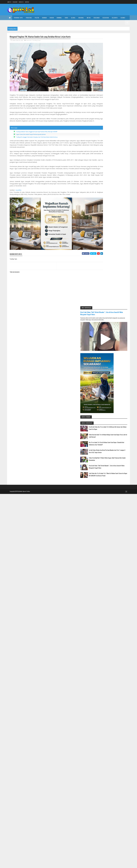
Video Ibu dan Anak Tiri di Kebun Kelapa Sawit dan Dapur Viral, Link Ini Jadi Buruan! (118, 159)
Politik (37, 18)
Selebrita (115, 18)
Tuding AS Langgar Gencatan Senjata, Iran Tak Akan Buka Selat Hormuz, (37, 136)
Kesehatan (106, 18)
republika (18, 191)
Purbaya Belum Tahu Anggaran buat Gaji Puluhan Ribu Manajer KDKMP (37, 130)
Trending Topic (18, 18)
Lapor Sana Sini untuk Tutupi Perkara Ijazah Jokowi (31, 133)
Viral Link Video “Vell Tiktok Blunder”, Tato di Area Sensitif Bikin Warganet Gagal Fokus (113, 44)
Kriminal (59, 18)
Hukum (52, 18)
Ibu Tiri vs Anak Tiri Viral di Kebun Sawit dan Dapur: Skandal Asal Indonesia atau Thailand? (118, 168)
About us (9, 2)
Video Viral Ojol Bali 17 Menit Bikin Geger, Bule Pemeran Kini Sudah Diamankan (117, 186)
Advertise (27, 2)
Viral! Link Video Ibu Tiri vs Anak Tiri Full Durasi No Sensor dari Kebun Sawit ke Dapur (118, 150)
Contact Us (21, 2)
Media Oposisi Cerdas (25, 306)
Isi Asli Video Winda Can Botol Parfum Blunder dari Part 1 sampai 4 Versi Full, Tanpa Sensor (118, 177)
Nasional (81, 18)
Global (73, 18)
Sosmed (123, 18)
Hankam (44, 18)
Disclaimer (15, 2)
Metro (89, 18)
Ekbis (66, 18)
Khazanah (97, 18)
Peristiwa (29, 18)
